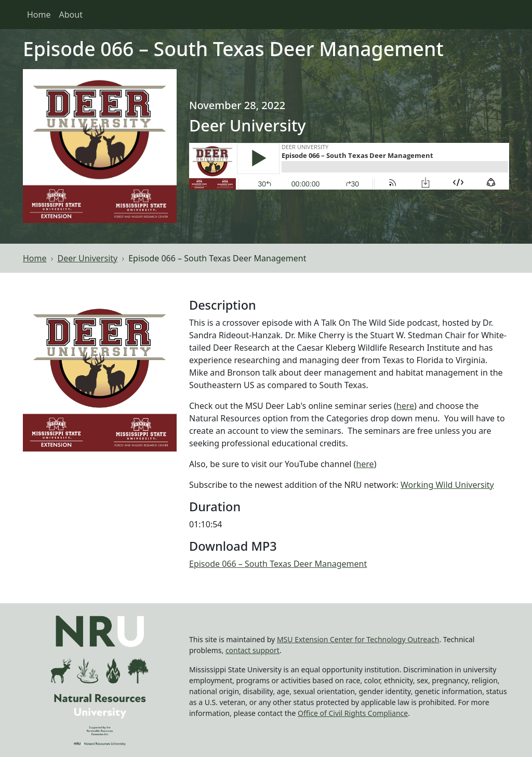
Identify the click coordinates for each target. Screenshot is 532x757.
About (71, 15)
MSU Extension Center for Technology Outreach (358, 639)
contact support (252, 650)
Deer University (88, 258)
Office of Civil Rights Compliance (353, 713)
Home (39, 15)
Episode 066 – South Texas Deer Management (278, 564)
